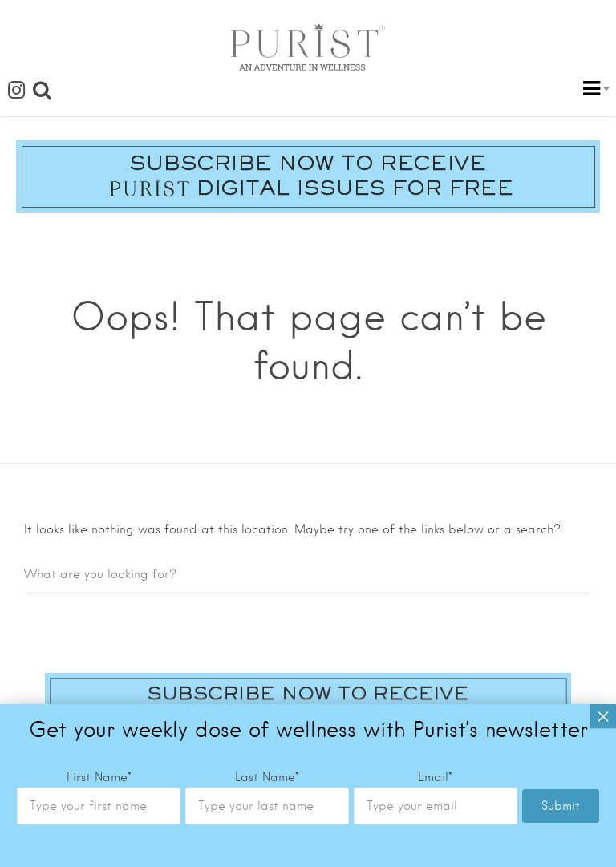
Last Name (267, 692)
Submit (561, 721)
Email (435, 692)
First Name (99, 692)
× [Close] (603, 631)
